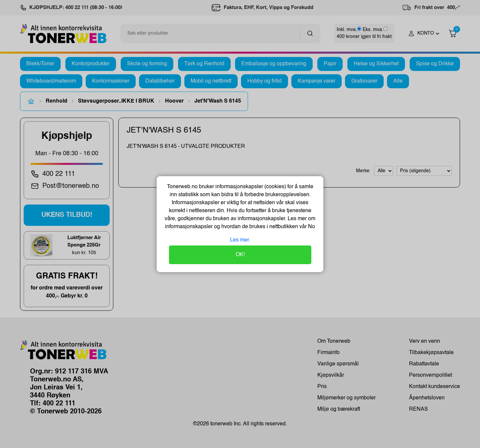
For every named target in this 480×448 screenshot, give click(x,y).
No (311, 227)
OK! (240, 255)
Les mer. (240, 240)
